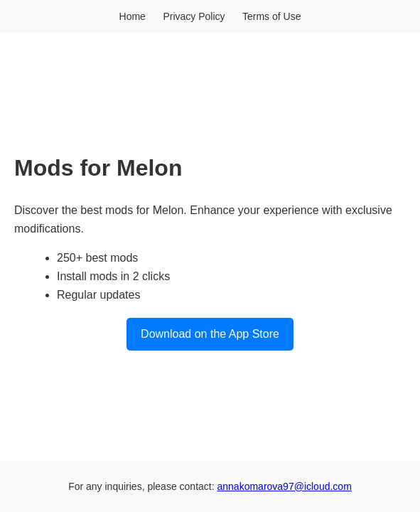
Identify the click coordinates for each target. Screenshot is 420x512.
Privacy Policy (194, 16)
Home (133, 16)
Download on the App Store (210, 334)
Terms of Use (271, 16)
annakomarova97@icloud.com (285, 486)
